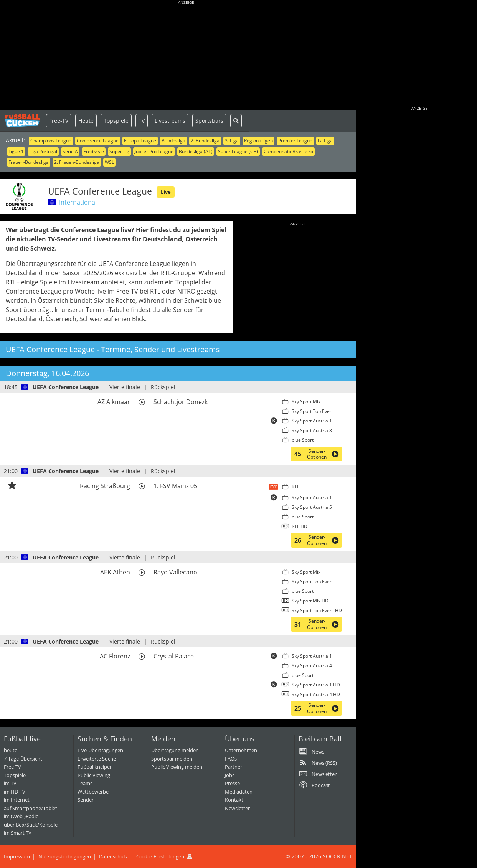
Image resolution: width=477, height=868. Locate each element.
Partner (234, 767)
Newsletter (237, 808)
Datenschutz (113, 856)
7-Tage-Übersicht (23, 759)
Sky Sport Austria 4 (312, 666)
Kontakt (234, 800)
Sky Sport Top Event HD (317, 610)
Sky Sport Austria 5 (312, 507)
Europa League (140, 141)
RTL (295, 487)
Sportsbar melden (172, 759)
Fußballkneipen (95, 767)
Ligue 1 (16, 151)
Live (166, 192)
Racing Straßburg (105, 486)
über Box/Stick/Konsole (31, 825)
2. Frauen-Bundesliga (77, 162)
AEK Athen (115, 572)
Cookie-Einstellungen (160, 856)
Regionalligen (258, 141)
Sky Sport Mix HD (310, 601)
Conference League (98, 141)
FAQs (231, 759)
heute (11, 750)
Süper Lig (119, 151)
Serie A (70, 151)
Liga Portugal (43, 151)
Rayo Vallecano (175, 572)
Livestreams (170, 121)
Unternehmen (241, 750)
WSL (109, 162)
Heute (86, 121)
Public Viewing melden (177, 767)
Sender (86, 800)
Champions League (51, 141)
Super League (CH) (238, 151)
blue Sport (303, 440)
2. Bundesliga (205, 141)
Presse (232, 783)
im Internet (17, 800)
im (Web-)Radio (21, 816)
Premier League (295, 141)
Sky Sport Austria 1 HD (316, 685)
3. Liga (232, 141)
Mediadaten (239, 792)
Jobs (230, 775)
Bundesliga (173, 141)
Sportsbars (209, 121)
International (78, 202)
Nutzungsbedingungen (65, 856)
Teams (85, 783)
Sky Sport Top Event (313, 411)
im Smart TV (18, 833)
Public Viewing (94, 775)
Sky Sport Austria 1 (312, 421)
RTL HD (300, 526)
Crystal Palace (174, 656)
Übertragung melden (175, 750)
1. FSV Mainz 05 (175, 486)
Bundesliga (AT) (196, 151)
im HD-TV (15, 792)
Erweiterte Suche (97, 759)
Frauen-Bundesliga (29, 162)
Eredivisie (94, 151)
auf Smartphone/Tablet (31, 808)
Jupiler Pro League (154, 151)
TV (142, 121)
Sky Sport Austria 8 (312, 430)
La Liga (325, 141)
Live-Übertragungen (100, 750)
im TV (10, 783)
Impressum (17, 856)
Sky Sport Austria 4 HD (316, 694)
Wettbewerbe (93, 792)
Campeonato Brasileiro (288, 151)
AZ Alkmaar (114, 402)
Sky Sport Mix (306, 402)
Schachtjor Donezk (181, 402)
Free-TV (59, 121)
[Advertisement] (186, 56)
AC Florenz (115, 656)
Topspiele (116, 121)
